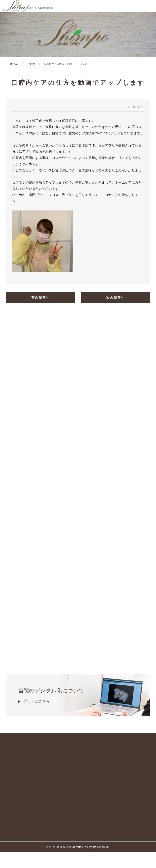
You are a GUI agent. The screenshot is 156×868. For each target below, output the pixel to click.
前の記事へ (41, 298)
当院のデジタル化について (78, 696)
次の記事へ (116, 298)
